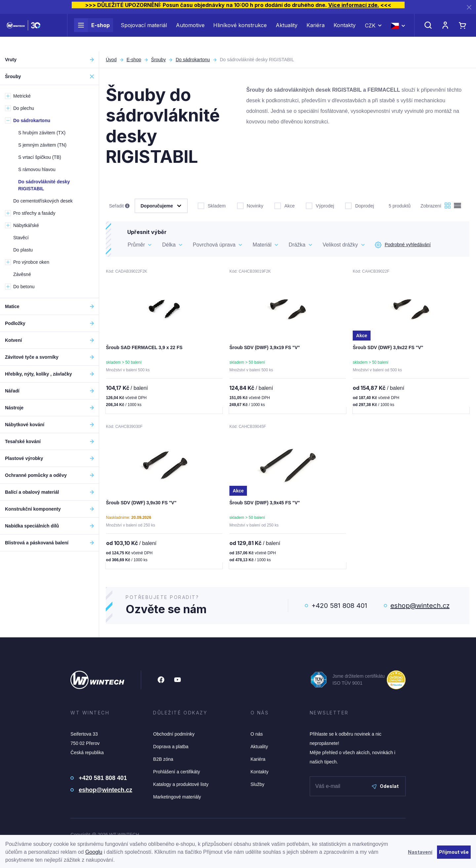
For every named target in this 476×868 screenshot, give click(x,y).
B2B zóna (163, 760)
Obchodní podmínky (174, 735)
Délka (169, 245)
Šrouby (158, 60)
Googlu (94, 852)
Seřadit (119, 206)
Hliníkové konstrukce (240, 32)
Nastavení (420, 852)
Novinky (250, 205)
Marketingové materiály (177, 798)
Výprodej (320, 205)
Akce (284, 205)
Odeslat (385, 787)
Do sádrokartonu (193, 60)
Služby (258, 786)
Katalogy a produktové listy (181, 786)
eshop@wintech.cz (420, 607)
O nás (257, 735)
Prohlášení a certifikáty (177, 773)
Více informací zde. (354, 5)
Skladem (212, 205)
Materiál (262, 245)
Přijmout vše (454, 852)
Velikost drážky (340, 245)
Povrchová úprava (214, 245)
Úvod (111, 60)
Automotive (190, 32)
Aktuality (287, 32)
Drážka (297, 245)
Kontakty (345, 32)
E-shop (92, 32)
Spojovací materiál (144, 32)
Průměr (136, 245)
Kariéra (316, 32)
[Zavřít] (469, 7)
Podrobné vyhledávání (403, 245)
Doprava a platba (171, 748)
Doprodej (359, 205)
